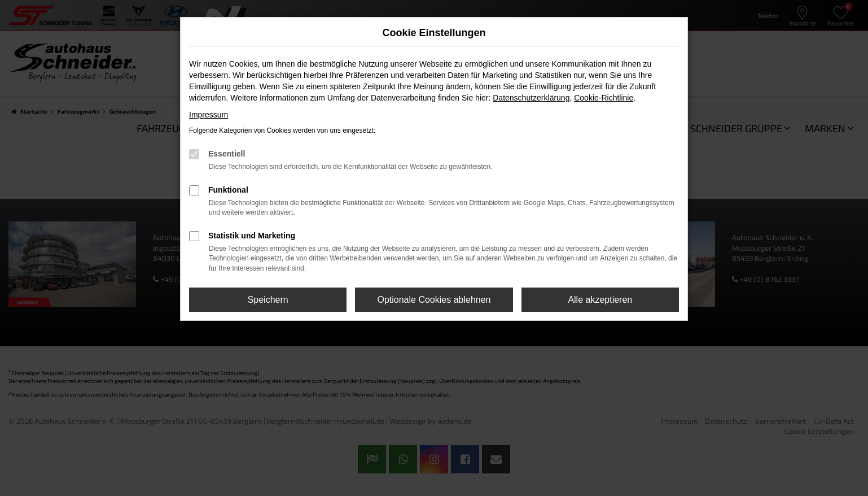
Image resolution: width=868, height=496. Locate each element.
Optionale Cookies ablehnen (434, 300)
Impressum (209, 115)
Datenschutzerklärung (531, 98)
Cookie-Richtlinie (604, 98)
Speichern (268, 300)
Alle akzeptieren (600, 300)
